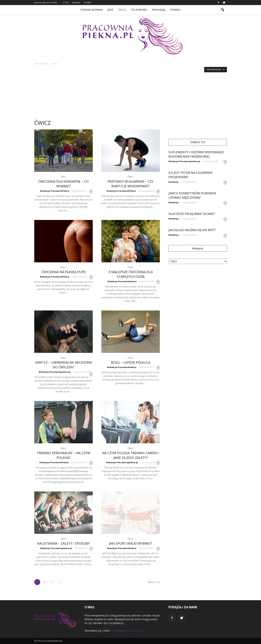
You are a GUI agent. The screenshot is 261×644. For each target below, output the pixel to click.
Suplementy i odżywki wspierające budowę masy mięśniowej (196, 154)
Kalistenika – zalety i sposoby (63, 543)
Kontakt (87, 2)
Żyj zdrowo (139, 10)
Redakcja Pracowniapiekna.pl (55, 372)
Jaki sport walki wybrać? (130, 543)
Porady (175, 10)
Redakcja (174, 182)
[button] (223, 10)
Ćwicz (122, 10)
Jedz (110, 10)
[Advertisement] (131, 93)
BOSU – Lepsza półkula (131, 362)
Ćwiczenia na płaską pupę (63, 272)
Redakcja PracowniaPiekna (55, 191)
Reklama (76, 2)
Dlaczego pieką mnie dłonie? (192, 214)
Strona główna (91, 10)
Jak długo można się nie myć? (192, 230)
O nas (66, 2)
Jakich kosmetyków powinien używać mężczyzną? (192, 195)
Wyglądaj (159, 10)
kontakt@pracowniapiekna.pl (127, 631)
